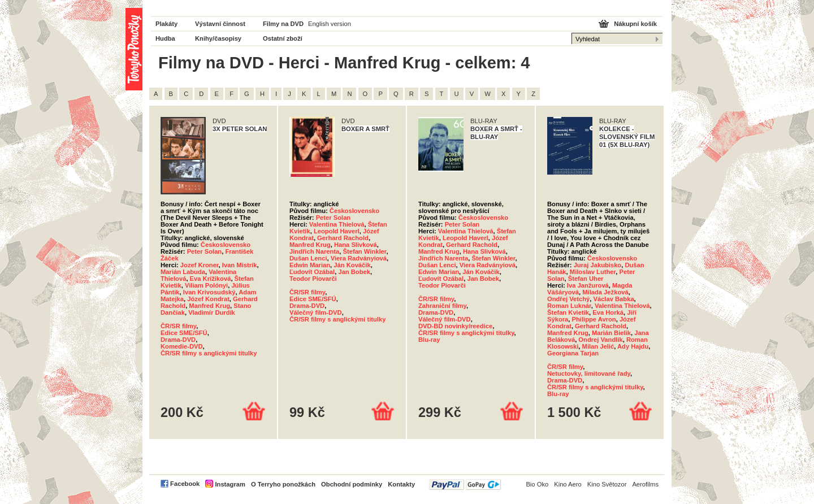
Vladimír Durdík (212, 312)
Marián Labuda (183, 272)
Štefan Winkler (365, 251)
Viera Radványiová (359, 258)
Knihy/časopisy (218, 38)
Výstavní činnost (220, 24)
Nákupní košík (635, 24)
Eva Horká (608, 312)
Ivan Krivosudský (209, 292)
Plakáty (166, 24)
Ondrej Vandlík (600, 340)
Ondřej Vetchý (568, 299)
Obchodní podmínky (352, 484)
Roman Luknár (569, 306)
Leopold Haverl (337, 231)
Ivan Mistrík (240, 265)
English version (330, 24)
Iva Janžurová (588, 285)
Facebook (185, 484)
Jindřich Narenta (314, 251)
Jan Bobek (354, 272)
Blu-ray (429, 340)
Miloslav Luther (593, 272)
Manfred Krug (209, 306)
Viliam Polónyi (206, 285)
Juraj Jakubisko (598, 265)
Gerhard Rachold (343, 238)
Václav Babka (613, 299)
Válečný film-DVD (316, 312)
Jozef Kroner (200, 265)
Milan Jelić (598, 346)
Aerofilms (645, 484)
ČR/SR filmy (178, 326)
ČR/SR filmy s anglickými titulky (209, 353)
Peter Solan (205, 251)
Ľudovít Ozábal (312, 272)
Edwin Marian (310, 265)
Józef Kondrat (208, 299)
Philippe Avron (594, 319)
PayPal (465, 485)
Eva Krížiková (211, 279)
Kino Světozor (607, 484)
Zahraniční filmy (442, 306)
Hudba (165, 38)
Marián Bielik (611, 333)
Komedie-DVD (182, 346)
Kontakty (401, 484)
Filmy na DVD (283, 24)
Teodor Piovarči (313, 279)
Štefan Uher (586, 279)
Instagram (230, 484)
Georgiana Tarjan (573, 353)
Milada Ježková (605, 292)
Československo (226, 245)
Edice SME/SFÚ (184, 333)
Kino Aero (568, 484)
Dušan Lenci (308, 258)
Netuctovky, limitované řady (589, 373)
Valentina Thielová (337, 224)
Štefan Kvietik (568, 312)
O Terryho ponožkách (283, 484)
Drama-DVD (178, 340)
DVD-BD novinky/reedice (455, 326)
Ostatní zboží (283, 38)
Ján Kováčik (352, 265)
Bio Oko (537, 484)
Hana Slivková (356, 245)
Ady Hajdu (633, 346)
